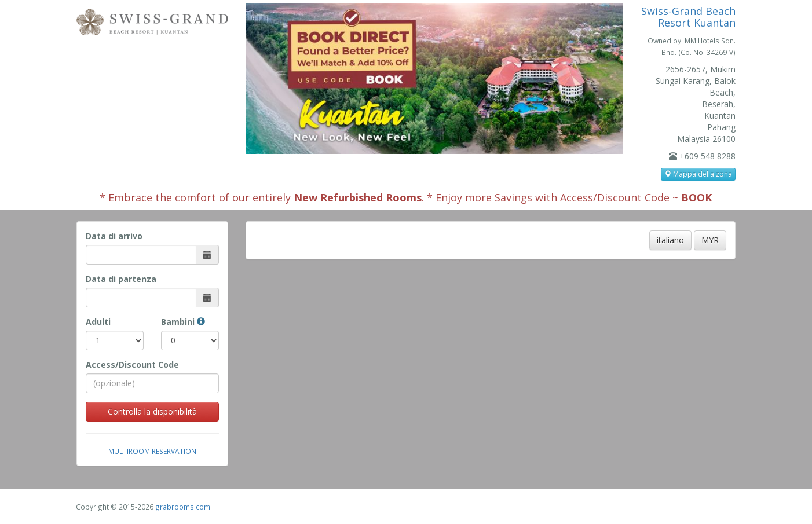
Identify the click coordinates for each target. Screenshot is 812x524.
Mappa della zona (698, 174)
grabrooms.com (183, 507)
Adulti (98, 322)
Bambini (183, 322)
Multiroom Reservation (152, 451)
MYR (710, 240)
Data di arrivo (114, 236)
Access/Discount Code (132, 364)
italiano (670, 240)
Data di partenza (121, 279)
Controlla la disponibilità (152, 411)
